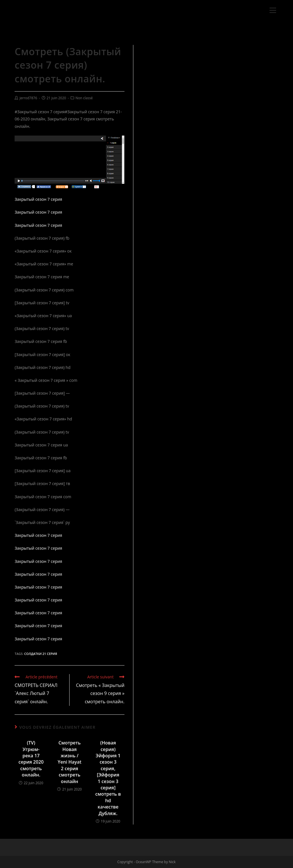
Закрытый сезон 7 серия (38, 199)
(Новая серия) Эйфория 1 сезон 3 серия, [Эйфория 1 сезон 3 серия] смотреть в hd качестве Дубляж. (108, 778)
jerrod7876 (28, 98)
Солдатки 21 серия (41, 654)
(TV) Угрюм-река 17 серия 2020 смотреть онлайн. (31, 759)
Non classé (84, 98)
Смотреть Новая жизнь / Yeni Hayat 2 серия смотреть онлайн (70, 762)
